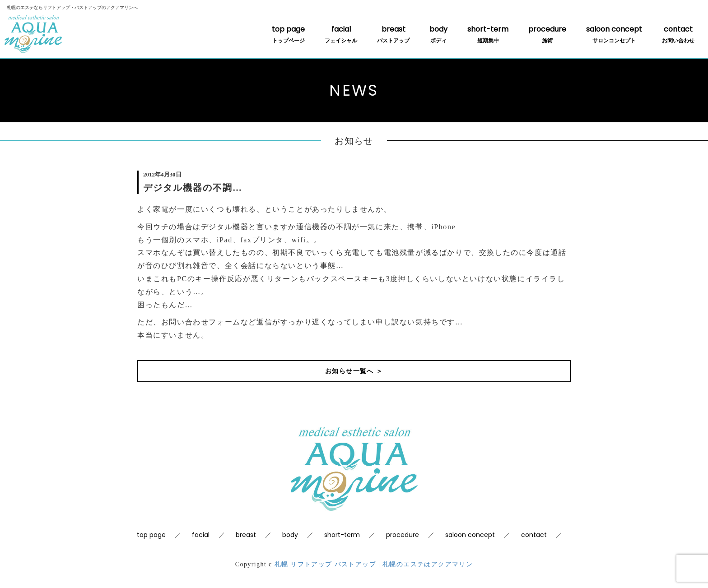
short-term (488, 34)
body (438, 34)
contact (678, 34)
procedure (547, 34)
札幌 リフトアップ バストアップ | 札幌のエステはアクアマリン (374, 564)
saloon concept (614, 34)
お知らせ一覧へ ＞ (354, 371)
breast (393, 34)
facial (341, 34)
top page (288, 34)
